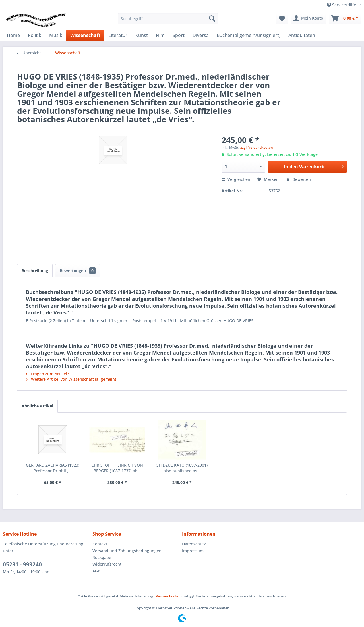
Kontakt (100, 544)
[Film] (160, 35)
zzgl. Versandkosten (257, 147)
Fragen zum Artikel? (47, 374)
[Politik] (35, 35)
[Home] (13, 35)
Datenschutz (194, 544)
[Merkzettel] (282, 18)
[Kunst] (142, 35)
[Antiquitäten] (302, 35)
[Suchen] (212, 18)
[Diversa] (201, 35)
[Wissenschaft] (85, 35)
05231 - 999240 (22, 564)
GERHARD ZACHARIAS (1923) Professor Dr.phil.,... (53, 468)
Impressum (193, 551)
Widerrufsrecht (107, 564)
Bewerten (298, 179)
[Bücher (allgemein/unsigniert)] (249, 35)
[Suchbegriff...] (168, 18)
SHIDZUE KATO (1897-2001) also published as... (182, 468)
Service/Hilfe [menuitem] (342, 5)
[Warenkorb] (345, 18)
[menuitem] (168, 18)
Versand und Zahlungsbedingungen (127, 551)
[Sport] (179, 35)
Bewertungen (78, 271)
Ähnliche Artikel (37, 406)
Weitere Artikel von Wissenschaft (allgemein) (71, 379)
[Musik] (56, 35)
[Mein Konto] (308, 18)
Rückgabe (102, 557)
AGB (96, 571)
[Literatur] (118, 35)
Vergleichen (236, 179)
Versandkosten (168, 596)
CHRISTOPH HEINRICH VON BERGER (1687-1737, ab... (117, 468)
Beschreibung (35, 271)
